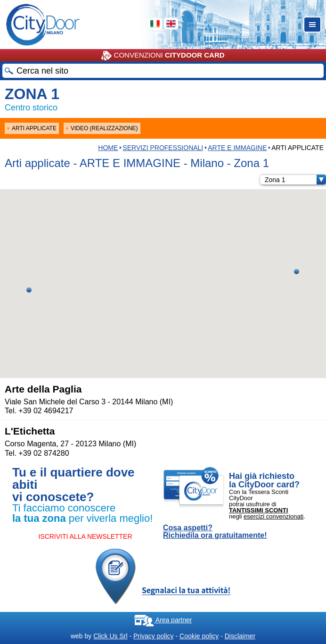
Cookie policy (199, 636)
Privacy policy (154, 636)
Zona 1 (295, 180)
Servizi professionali (163, 148)
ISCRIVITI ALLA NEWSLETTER (85, 536)
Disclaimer (240, 636)
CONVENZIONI (163, 56)
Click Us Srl (110, 636)
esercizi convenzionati (273, 516)
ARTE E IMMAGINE (237, 148)
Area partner (163, 620)
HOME (108, 148)
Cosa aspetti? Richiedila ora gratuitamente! (215, 532)
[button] (29, 290)
